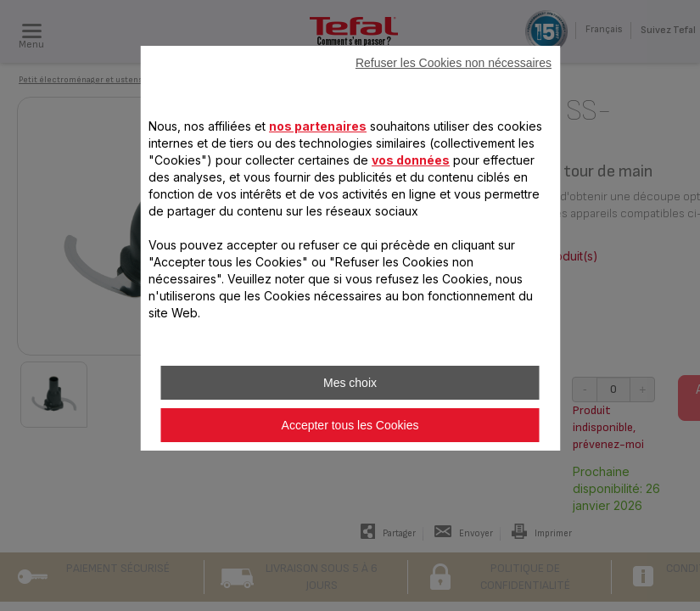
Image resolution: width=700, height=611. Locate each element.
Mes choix (350, 383)
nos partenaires (318, 126)
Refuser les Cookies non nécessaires (454, 63)
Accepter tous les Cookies (350, 425)
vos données (411, 160)
